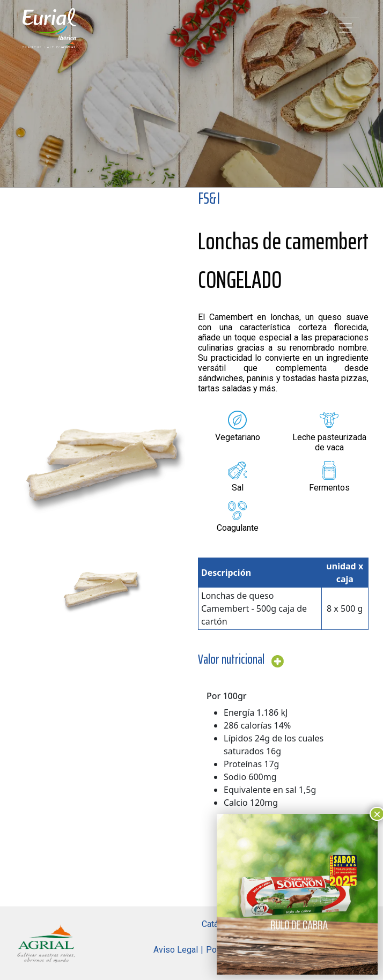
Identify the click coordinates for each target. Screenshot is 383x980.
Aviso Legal (176, 950)
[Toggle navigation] (345, 28)
